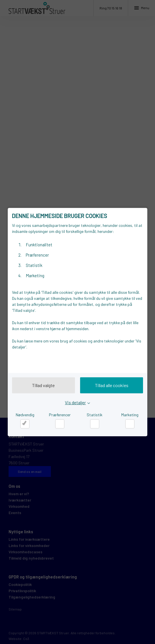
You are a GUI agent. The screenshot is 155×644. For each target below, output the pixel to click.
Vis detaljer (75, 402)
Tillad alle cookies (112, 385)
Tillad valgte (43, 385)
